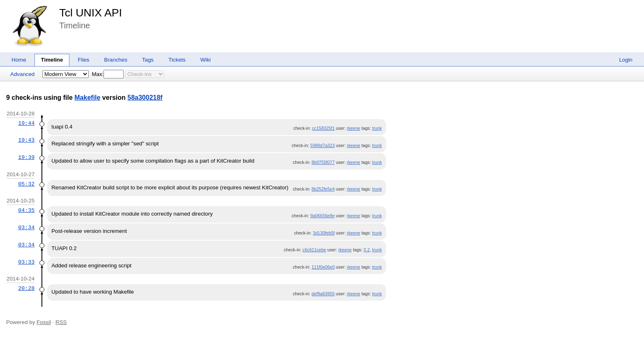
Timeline (52, 60)
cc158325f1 (323, 128)
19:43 (26, 140)
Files (83, 60)
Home (19, 60)
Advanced (22, 74)
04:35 (26, 210)
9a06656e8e (323, 216)
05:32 (26, 184)
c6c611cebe (314, 250)
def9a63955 (323, 294)
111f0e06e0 (323, 267)
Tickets (177, 60)
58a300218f (145, 98)
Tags (148, 60)
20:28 (26, 288)
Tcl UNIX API (91, 13)
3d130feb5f (324, 233)
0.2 (367, 250)
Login (626, 60)
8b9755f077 (323, 162)
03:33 (26, 262)
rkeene (353, 128)
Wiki (206, 60)
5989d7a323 (323, 145)
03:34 (26, 228)
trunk (377, 128)
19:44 (26, 123)
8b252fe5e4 (323, 189)
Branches (116, 60)
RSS (61, 322)
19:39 (26, 157)
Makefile (87, 98)
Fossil (44, 322)
